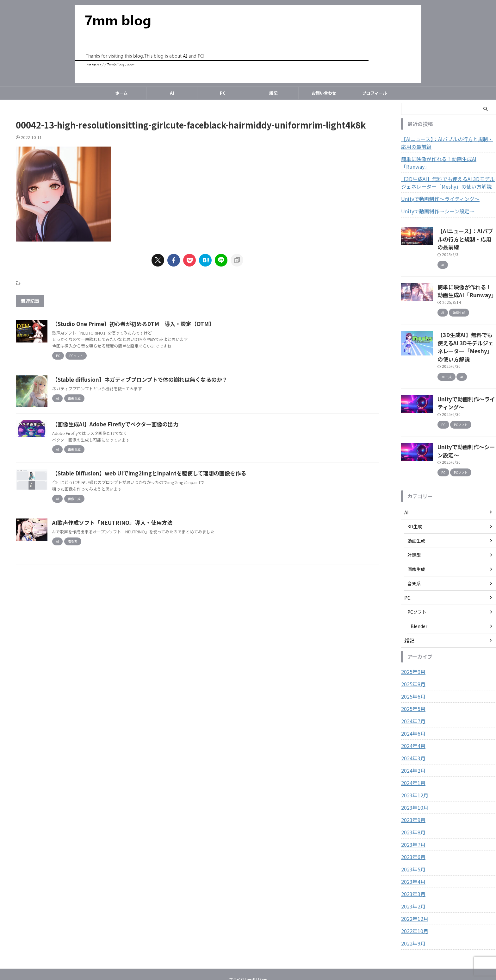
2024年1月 (412, 749)
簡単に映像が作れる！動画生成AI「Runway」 (447, 159)
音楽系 (414, 549)
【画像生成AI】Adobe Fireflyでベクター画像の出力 (143, 459)
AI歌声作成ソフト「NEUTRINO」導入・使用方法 (140, 563)
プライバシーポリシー (248, 945)
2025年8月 (412, 650)
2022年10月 (413, 897)
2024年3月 (412, 724)
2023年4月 (412, 847)
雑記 (273, 93)
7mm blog (248, 959)
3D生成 (415, 492)
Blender (419, 592)
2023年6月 (412, 823)
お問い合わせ (324, 93)
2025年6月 (412, 662)
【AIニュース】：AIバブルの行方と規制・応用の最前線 (448, 143)
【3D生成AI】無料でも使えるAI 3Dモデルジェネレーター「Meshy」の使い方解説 (447, 175)
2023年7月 (412, 810)
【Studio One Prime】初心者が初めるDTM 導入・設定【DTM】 (160, 324)
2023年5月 (412, 835)
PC (223, 93)
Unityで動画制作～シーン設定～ (433, 204)
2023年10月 (413, 773)
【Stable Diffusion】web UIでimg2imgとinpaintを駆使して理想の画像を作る (176, 508)
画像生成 (416, 535)
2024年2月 (412, 736)
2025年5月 (412, 675)
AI (172, 93)
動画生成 (416, 506)
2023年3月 (412, 860)
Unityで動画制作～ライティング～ (435, 191)
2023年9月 (412, 786)
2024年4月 (412, 712)
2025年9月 (412, 638)
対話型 (414, 521)
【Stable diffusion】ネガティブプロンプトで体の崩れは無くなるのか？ (167, 382)
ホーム (121, 93)
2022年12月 (413, 884)
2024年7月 (412, 687)
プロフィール (375, 93)
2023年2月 (412, 872)
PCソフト (417, 578)
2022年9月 (412, 909)
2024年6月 (412, 699)
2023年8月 (412, 798)
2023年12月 (413, 761)
